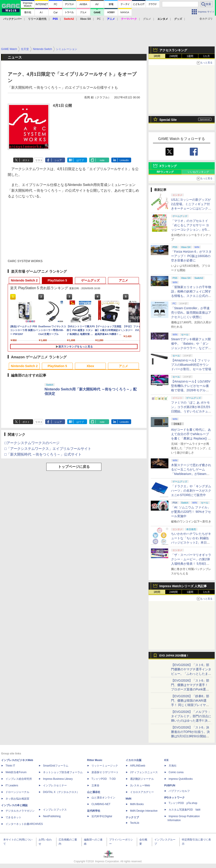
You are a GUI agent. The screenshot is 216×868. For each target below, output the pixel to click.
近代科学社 (94, 811)
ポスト (26, 160)
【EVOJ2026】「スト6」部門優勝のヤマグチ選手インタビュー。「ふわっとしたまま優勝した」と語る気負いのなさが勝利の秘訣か (191, 674)
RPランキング (165, 172)
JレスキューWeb (140, 785)
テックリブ (132, 817)
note (102, 160)
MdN (128, 799)
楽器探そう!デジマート (105, 772)
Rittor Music (95, 760)
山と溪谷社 (94, 792)
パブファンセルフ (179, 791)
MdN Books (137, 804)
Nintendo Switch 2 (24, 280)
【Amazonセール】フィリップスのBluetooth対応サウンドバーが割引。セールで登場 (191, 365)
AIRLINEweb (138, 766)
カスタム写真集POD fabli (184, 810)
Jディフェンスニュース (144, 772)
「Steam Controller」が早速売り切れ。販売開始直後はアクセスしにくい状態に (191, 313)
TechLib (135, 823)
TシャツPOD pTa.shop (183, 803)
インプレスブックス (55, 810)
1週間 (190, 56)
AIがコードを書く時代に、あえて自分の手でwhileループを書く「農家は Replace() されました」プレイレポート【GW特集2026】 (191, 438)
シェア (58, 160)
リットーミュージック (105, 766)
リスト (39, 160)
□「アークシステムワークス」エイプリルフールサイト (48, 449)
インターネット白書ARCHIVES (24, 824)
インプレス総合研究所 (19, 779)
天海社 (173, 766)
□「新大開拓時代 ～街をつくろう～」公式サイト (43, 454)
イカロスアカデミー (142, 792)
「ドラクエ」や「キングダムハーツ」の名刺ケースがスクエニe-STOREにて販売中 (191, 491)
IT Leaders (12, 785)
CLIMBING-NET (101, 804)
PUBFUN (170, 785)
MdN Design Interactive (144, 811)
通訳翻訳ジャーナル (142, 779)
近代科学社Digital (102, 816)
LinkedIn (124, 160)
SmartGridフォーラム (56, 766)
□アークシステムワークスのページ (32, 443)
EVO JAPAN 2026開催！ (174, 656)
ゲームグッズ (90, 280)
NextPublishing (52, 816)
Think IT (10, 766)
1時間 (157, 56)
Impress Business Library (58, 779)
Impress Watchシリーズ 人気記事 (183, 586)
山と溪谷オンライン (103, 798)
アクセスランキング (173, 50)
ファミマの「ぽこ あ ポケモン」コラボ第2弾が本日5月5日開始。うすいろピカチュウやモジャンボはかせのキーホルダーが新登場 (191, 411)
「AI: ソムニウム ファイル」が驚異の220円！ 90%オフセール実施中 (191, 512)
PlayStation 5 (57, 280)
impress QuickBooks (181, 779)
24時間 (173, 56)
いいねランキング (198, 172)
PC (99, 19)
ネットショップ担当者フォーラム (63, 772)
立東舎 (95, 785)
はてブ (80, 160)
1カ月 (207, 56)
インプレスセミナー (55, 785)
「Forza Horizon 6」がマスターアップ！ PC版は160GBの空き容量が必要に (191, 256)
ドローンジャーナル (17, 792)
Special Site (168, 120)
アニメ (123, 280)
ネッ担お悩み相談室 (17, 799)
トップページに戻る (74, 467)
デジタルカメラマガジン (20, 811)
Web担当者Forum (16, 772)
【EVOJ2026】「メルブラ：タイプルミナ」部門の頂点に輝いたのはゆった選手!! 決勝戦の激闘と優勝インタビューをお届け (191, 721)
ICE (166, 760)
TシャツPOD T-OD (104, 779)
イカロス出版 (134, 760)
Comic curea (176, 772)
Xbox (90, 366)
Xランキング (168, 166)
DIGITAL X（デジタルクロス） (61, 792)
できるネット (13, 817)
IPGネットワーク (174, 798)
